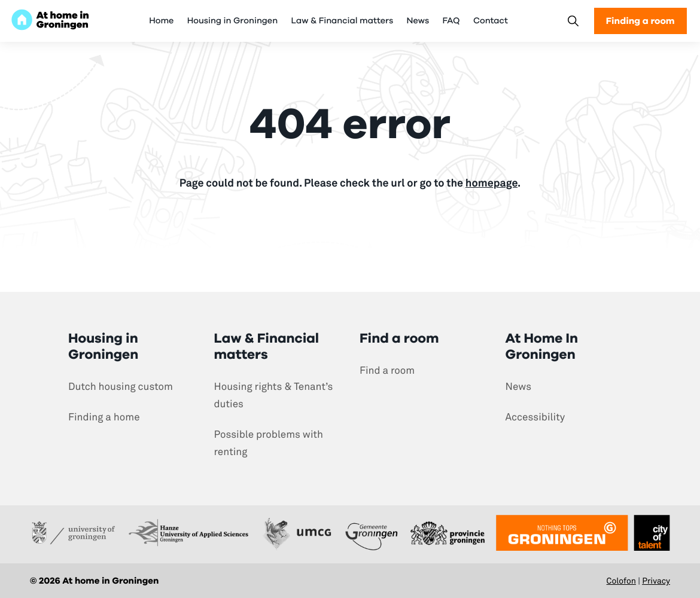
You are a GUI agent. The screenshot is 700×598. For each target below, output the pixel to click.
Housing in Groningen (232, 21)
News (418, 21)
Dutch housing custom (121, 387)
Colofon (621, 581)
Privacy (656, 581)
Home (161, 21)
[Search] (573, 21)
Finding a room (640, 21)
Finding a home (104, 417)
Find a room (387, 370)
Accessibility (535, 417)
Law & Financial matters (342, 21)
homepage (491, 183)
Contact (491, 21)
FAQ (451, 21)
